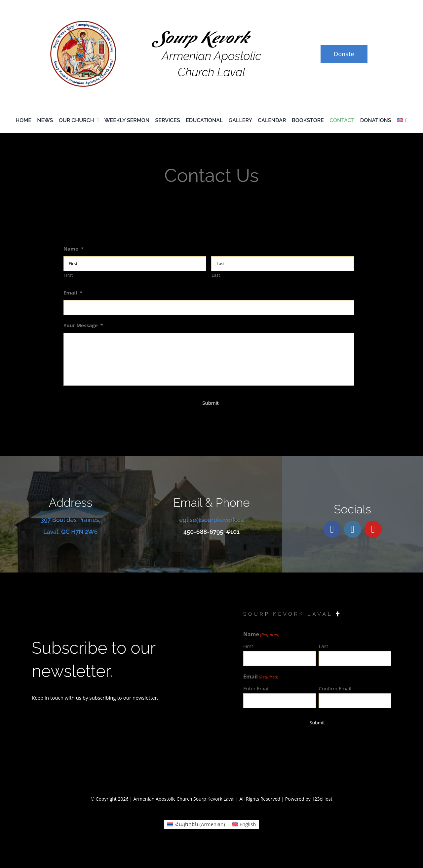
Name (74, 249)
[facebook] (332, 529)
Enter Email (256, 688)
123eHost (322, 799)
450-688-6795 (203, 532)
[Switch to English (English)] (244, 824)
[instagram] (353, 529)
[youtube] (373, 529)
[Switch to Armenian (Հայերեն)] (196, 824)
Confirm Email (335, 688)
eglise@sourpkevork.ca (211, 520)
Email (73, 293)
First (68, 275)
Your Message (83, 325)
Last (216, 275)
